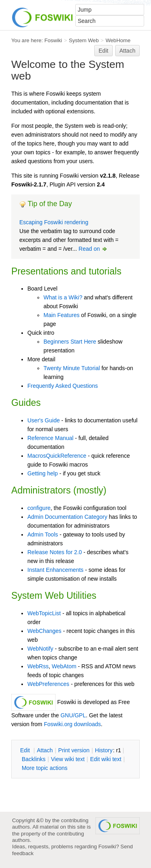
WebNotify (40, 649)
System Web (84, 40)
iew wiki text (68, 759)
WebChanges (44, 631)
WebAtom (64, 666)
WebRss (38, 666)
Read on (93, 249)
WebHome (118, 40)
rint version (74, 750)
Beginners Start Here (70, 342)
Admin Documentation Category (67, 517)
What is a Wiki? (63, 297)
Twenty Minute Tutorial (72, 368)
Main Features (61, 315)
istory (104, 750)
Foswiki (53, 40)
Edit (103, 51)
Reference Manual (50, 438)
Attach (128, 51)
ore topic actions (45, 768)
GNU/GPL (73, 715)
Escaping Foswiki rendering (54, 222)
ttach (45, 750)
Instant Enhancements (55, 570)
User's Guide (43, 420)
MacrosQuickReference (57, 456)
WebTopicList (44, 613)
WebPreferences (48, 684)
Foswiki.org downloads (72, 724)
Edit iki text (106, 759)
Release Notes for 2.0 (55, 552)
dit (26, 750)
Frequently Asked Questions (63, 386)
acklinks (34, 759)
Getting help (43, 473)
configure (39, 508)
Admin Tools (43, 534)
